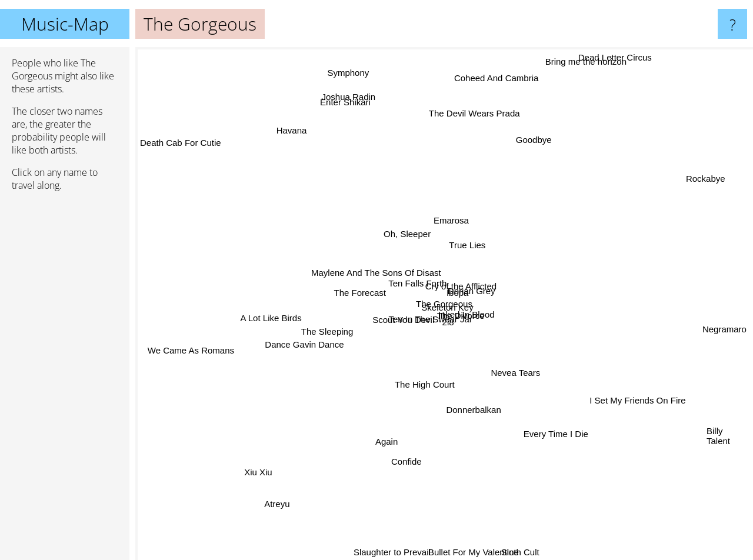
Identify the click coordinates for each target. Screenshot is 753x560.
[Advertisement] (65, 381)
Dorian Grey (478, 287)
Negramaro (713, 329)
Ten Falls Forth (380, 268)
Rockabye (689, 203)
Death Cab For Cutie (211, 166)
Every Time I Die (557, 423)
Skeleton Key (446, 306)
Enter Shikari (338, 104)
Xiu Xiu (278, 450)
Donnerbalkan (473, 399)
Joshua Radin (362, 127)
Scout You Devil (350, 319)
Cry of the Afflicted (483, 303)
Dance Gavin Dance (299, 370)
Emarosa (470, 225)
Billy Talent (718, 428)
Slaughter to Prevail (394, 552)
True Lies (462, 253)
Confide (411, 459)
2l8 (448, 318)
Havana (298, 154)
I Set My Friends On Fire (610, 387)
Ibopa (460, 234)
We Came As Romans (202, 360)
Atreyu (262, 494)
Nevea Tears (503, 365)
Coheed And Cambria (493, 80)
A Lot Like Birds (285, 314)
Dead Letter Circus (607, 55)
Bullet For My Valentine (471, 552)
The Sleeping (320, 333)
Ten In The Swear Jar (421, 334)
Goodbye (524, 151)
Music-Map (65, 24)
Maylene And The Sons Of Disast (377, 278)
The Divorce (494, 341)
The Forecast (372, 289)
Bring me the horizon (599, 67)
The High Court (423, 379)
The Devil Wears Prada (487, 101)
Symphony (350, 93)
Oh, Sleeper (401, 227)
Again (388, 448)
